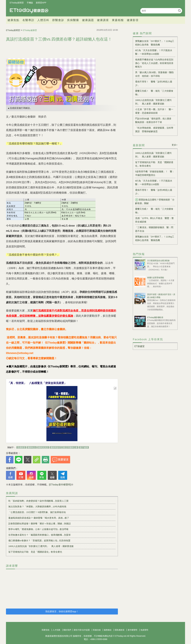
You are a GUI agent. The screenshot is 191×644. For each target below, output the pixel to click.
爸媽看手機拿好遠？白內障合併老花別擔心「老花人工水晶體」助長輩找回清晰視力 (154, 63)
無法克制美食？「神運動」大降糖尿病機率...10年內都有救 (37, 507)
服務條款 (108, 630)
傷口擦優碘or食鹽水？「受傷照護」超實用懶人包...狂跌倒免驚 (39, 540)
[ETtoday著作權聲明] (60, 485)
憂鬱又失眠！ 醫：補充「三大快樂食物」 (154, 93)
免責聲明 (144, 630)
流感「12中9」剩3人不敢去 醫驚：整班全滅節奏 (154, 220)
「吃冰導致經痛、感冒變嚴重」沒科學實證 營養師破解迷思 (154, 130)
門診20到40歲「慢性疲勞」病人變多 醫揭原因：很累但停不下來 (154, 120)
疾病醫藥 (73, 20)
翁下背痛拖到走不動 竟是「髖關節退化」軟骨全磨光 (35, 552)
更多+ (175, 145)
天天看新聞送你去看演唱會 (158, 261)
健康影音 (133, 20)
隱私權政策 (120, 630)
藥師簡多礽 (56, 447)
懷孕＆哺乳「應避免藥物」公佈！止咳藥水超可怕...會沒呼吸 (38, 529)
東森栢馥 (118, 20)
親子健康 (84, 447)
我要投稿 (46, 630)
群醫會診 (58, 20)
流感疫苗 (21, 447)
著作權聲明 (132, 630)
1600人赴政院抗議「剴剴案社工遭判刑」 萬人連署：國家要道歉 (41, 546)
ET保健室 (140, 346)
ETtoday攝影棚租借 (155, 317)
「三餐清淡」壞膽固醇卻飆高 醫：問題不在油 (154, 229)
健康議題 (88, 20)
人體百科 (43, 20)
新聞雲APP (41, 3)
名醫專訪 (28, 20)
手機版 (30, 3)
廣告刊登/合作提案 (82, 630)
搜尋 (179, 11)
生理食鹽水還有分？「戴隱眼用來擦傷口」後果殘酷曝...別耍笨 (40, 535)
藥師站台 (32, 447)
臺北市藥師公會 (70, 447)
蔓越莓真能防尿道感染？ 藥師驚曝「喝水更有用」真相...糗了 (39, 518)
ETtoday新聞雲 (17, 3)
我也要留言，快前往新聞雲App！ (62, 611)
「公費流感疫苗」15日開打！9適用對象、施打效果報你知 (37, 512)
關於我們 (67, 630)
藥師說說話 (43, 447)
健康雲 (29, 11)
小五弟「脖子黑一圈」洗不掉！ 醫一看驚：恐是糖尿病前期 (154, 111)
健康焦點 (13, 20)
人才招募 (56, 630)
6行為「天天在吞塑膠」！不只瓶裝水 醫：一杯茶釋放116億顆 (155, 52)
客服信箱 (97, 630)
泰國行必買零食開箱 (156, 278)
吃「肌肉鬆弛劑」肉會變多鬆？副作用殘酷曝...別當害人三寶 (38, 501)
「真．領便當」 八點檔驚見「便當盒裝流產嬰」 (37, 383)
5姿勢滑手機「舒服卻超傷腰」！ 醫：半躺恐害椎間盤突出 (155, 173)
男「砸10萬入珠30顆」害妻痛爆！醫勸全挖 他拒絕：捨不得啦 (154, 74)
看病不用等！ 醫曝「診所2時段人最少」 (154, 83)
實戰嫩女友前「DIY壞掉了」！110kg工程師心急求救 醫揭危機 (155, 43)
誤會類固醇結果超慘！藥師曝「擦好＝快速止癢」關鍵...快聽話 (40, 524)
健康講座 (103, 20)
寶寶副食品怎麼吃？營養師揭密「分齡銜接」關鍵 (155, 201)
